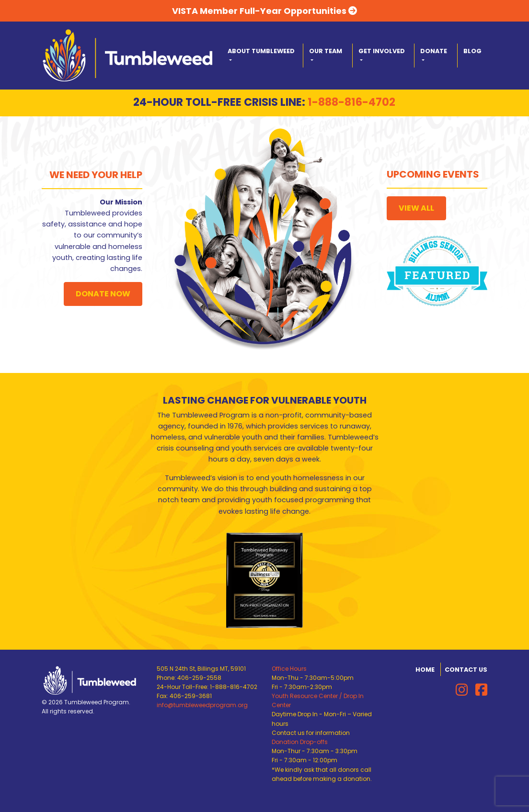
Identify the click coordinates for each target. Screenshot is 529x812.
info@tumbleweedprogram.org (202, 705)
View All (416, 208)
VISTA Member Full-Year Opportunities (264, 11)
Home (425, 670)
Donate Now (103, 294)
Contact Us (466, 670)
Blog (472, 51)
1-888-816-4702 (351, 102)
